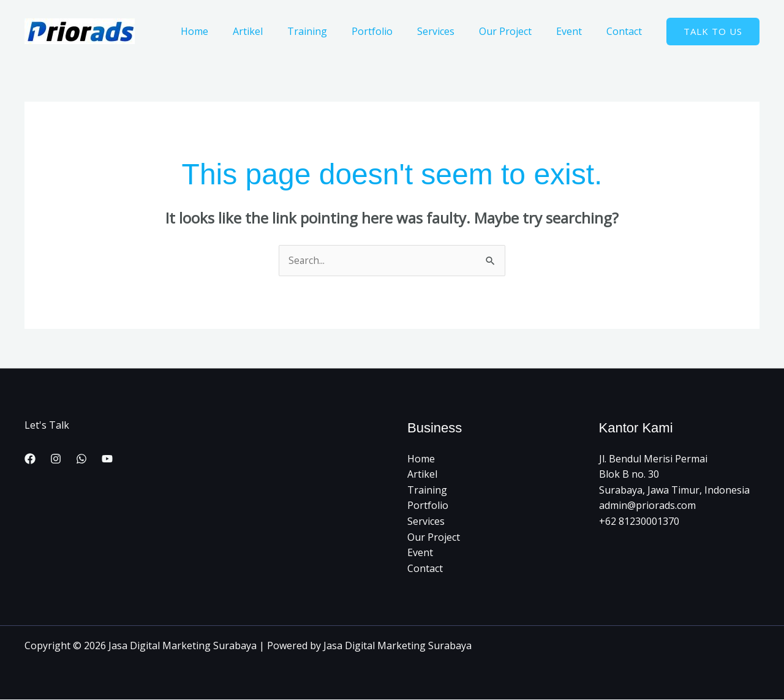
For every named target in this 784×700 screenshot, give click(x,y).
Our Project (518, 31)
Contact (627, 31)
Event (576, 31)
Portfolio (394, 31)
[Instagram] (56, 459)
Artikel (280, 31)
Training (334, 31)
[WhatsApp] (81, 459)
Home (231, 31)
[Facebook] (30, 459)
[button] (713, 32)
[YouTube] (107, 459)
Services (453, 31)
